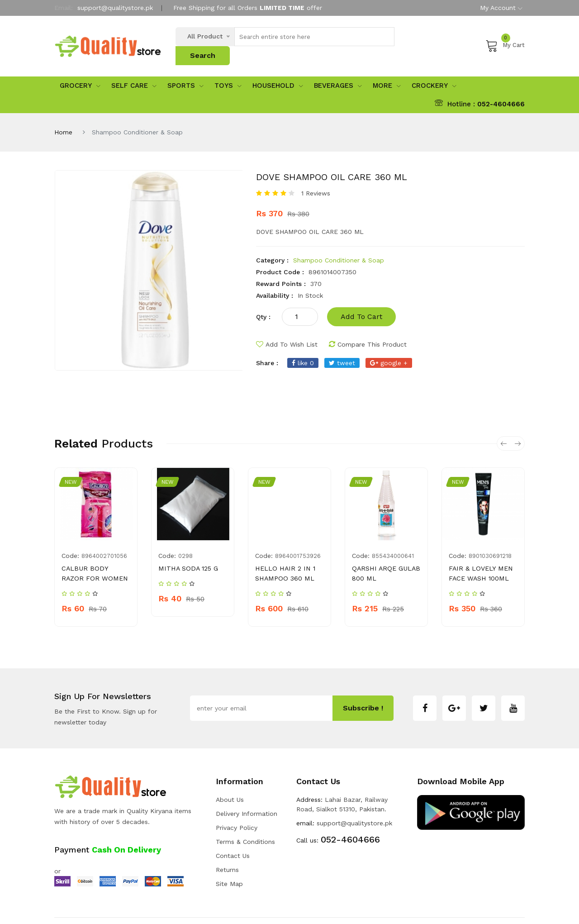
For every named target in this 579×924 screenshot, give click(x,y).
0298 (185, 541)
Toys (228, 70)
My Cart (505, 38)
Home (63, 117)
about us (230, 774)
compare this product (368, 329)
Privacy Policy (237, 802)
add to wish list (287, 329)
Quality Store (126, 908)
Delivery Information (247, 788)
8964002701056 (104, 541)
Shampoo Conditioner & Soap (339, 245)
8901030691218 (490, 541)
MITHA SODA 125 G (187, 553)
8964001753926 (298, 541)
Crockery (434, 70)
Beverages (338, 70)
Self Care (134, 70)
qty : (263, 301)
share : (267, 348)
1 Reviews (316, 178)
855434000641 (393, 541)
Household (278, 70)
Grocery (80, 70)
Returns (227, 844)
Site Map (229, 858)
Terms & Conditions (245, 816)
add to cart (361, 301)
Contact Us (233, 830)
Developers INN (502, 908)
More (387, 70)
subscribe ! (363, 683)
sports (185, 70)
